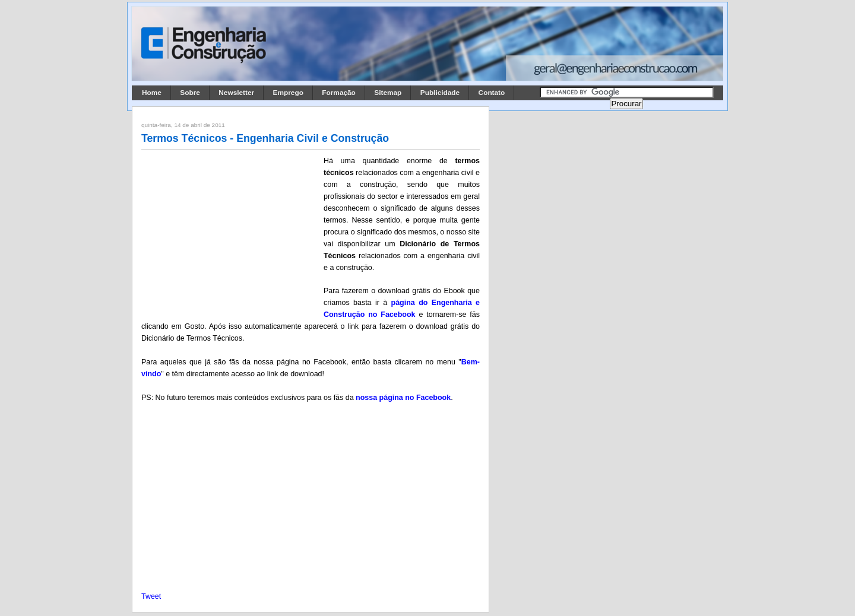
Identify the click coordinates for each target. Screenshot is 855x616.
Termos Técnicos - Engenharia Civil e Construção (265, 138)
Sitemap (388, 93)
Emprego (288, 93)
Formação (339, 93)
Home (152, 93)
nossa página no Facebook (403, 398)
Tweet (151, 596)
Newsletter (236, 93)
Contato (492, 93)
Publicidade (440, 93)
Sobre (190, 93)
